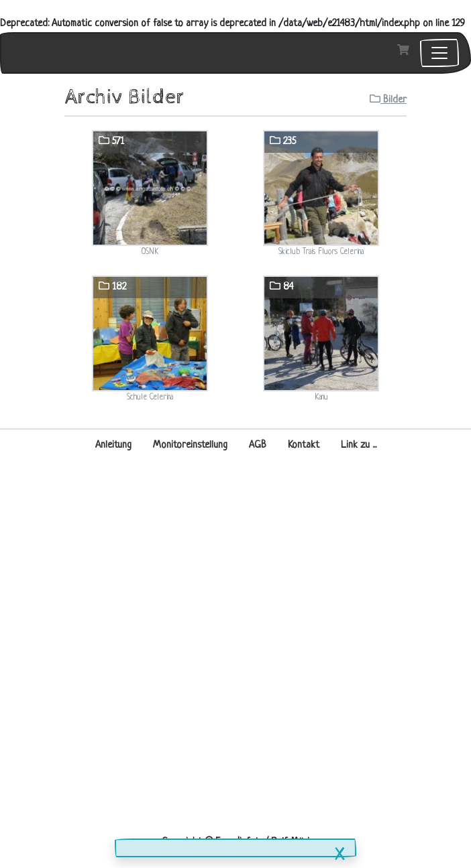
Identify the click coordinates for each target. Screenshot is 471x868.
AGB (258, 445)
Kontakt (304, 445)
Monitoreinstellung (190, 445)
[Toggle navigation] (439, 53)
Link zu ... (359, 445)
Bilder (388, 100)
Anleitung (113, 445)
